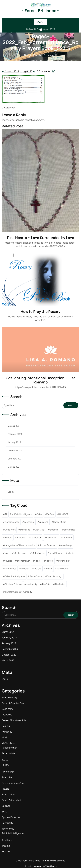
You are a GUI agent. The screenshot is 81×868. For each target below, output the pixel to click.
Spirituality (7, 823)
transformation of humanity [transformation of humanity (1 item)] (18, 592)
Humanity (7, 732)
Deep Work (7, 709)
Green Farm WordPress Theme (32, 861)
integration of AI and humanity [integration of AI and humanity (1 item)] (20, 545)
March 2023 (13, 426)
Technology (8, 829)
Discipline (7, 715)
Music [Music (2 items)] (71, 553)
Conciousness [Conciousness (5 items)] (12, 522)
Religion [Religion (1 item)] (25, 569)
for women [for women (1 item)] (36, 538)
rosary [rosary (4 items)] (49, 569)
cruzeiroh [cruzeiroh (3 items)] (44, 522)
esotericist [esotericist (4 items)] (69, 530)
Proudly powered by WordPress (41, 866)
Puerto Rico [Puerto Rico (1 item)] (11, 569)
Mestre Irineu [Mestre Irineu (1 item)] (21, 553)
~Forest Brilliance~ (40, 11)
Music (5, 737)
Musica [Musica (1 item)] (8, 561)
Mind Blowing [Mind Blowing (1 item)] (56, 553)
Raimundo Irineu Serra (13, 783)
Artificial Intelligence (13, 833)
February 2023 (15, 434)
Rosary (5, 765)
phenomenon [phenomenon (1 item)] (24, 561)
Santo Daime (8, 794)
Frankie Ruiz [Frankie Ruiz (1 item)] (52, 538)
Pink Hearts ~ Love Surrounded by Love (41, 238)
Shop (4, 812)
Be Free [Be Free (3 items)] (51, 514)
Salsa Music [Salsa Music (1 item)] (62, 569)
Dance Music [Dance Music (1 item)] (60, 522)
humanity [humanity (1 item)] (68, 538)
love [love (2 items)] (7, 553)
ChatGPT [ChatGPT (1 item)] (64, 514)
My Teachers (8, 743)
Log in (11, 492)
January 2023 (14, 442)
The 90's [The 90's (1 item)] (46, 584)
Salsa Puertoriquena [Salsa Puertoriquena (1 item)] (15, 576)
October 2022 (14, 459)
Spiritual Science (11, 817)
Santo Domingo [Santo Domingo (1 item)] (55, 576)
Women (6, 851)
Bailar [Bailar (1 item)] (40, 514)
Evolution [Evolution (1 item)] (21, 538)
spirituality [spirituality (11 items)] (32, 584)
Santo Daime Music (12, 800)
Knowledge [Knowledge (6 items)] (66, 545)
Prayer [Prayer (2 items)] (38, 561)
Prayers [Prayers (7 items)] (50, 561)
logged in (20, 120)
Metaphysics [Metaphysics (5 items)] (38, 553)
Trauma (6, 846)
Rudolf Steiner (9, 748)
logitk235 (27, 71)
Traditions (7, 840)
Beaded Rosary (9, 697)
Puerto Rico (8, 777)
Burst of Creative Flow (13, 703)
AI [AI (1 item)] (6, 514)
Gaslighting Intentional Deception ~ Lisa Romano (41, 380)
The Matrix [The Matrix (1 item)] (60, 584)
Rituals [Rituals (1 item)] (37, 569)
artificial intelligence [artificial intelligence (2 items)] (22, 514)
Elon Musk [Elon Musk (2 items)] (40, 530)
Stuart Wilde (8, 753)
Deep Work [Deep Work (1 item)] (10, 530)
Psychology (8, 772)
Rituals (5, 789)
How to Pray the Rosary (40, 312)
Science (6, 806)
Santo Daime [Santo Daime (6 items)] (36, 576)
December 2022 (16, 450)
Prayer (5, 760)
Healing (6, 726)
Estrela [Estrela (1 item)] (8, 538)
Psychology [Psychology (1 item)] (64, 561)
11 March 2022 (12, 71)
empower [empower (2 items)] (54, 530)
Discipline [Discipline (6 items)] (25, 530)
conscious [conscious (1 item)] (29, 522)
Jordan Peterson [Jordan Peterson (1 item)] (48, 545)
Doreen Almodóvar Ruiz (14, 720)
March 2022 (13, 467)
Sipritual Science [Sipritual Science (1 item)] (13, 584)
